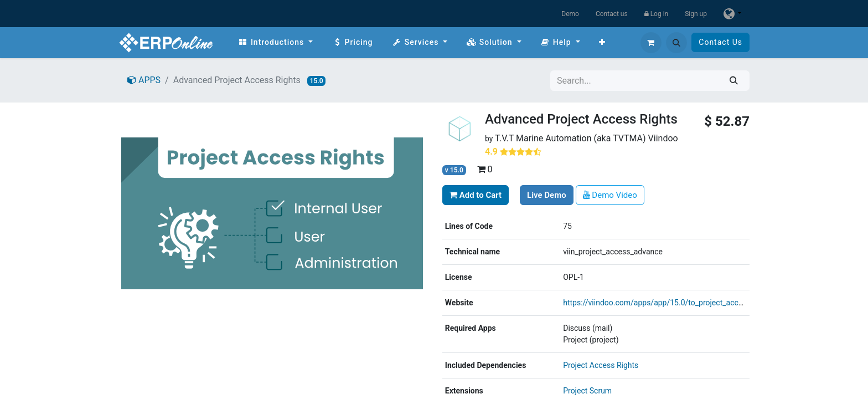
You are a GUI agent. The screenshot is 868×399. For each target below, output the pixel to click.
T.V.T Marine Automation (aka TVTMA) (570, 138)
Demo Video (610, 195)
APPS (144, 80)
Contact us (612, 14)
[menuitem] (275, 42)
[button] (676, 43)
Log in (657, 14)
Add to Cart (476, 195)
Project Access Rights (601, 365)
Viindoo (663, 138)
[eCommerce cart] (651, 43)
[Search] (734, 81)
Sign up (696, 14)
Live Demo (547, 195)
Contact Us (720, 42)
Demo (570, 14)
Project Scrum (587, 391)
